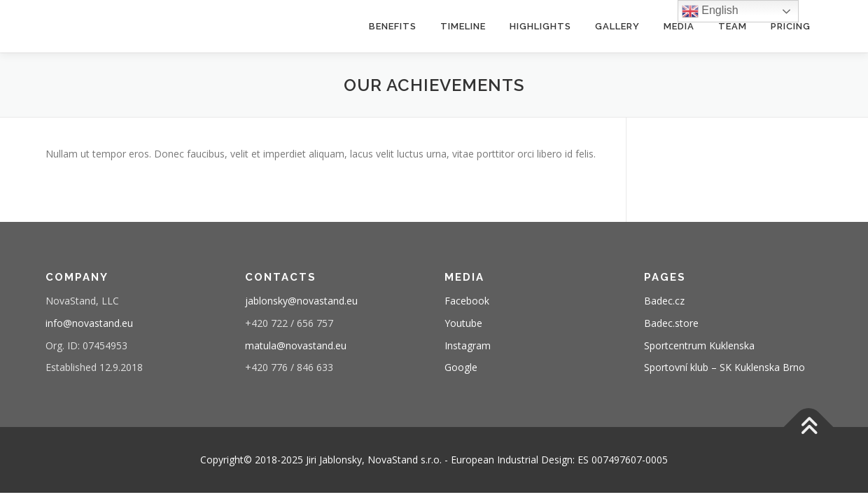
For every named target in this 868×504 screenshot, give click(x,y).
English (710, 11)
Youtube (463, 323)
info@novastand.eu (89, 323)
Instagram (468, 345)
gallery (617, 26)
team (733, 26)
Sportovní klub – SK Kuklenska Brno (724, 367)
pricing (791, 26)
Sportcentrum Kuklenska (699, 345)
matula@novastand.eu (296, 345)
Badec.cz (664, 301)
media (679, 26)
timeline (463, 26)
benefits (393, 26)
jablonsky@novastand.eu (301, 301)
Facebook (467, 301)
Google (461, 367)
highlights (540, 26)
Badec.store (671, 323)
